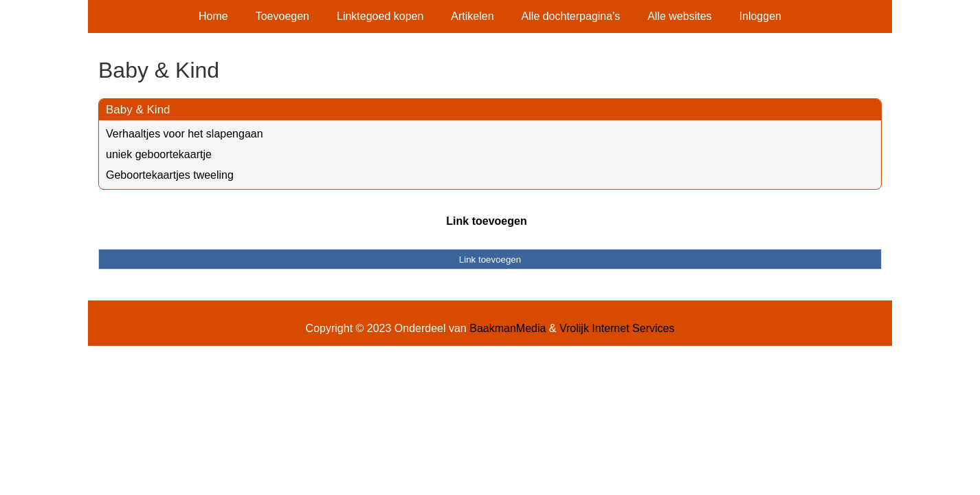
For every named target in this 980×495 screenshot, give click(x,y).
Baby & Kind (138, 110)
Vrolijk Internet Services (617, 328)
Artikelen (472, 16)
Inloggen (760, 16)
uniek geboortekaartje (159, 154)
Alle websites (679, 16)
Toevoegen (282, 16)
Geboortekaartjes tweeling (170, 175)
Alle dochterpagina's (571, 16)
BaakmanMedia (508, 328)
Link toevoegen (486, 221)
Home (213, 16)
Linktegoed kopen (380, 16)
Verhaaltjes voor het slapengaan (185, 134)
